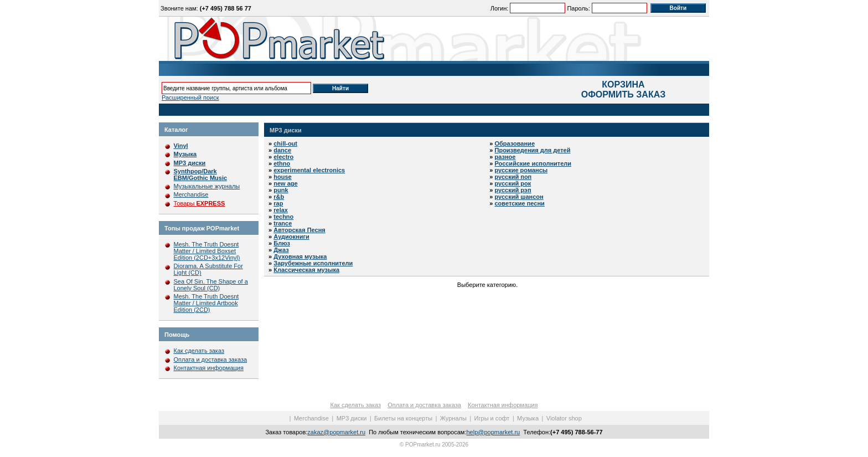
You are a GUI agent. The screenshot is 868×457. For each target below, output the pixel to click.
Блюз (282, 243)
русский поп (513, 177)
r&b (279, 197)
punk (281, 190)
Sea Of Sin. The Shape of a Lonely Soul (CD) (211, 285)
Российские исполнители (533, 163)
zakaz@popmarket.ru (336, 432)
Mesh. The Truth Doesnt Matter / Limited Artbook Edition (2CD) (206, 303)
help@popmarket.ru (493, 432)
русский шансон (519, 197)
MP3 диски (286, 130)
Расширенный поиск (190, 97)
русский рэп (513, 190)
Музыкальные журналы (207, 186)
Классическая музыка (306, 270)
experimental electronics (309, 170)
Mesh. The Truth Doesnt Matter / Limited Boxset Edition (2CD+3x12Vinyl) (207, 251)
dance (282, 150)
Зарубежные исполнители (313, 263)
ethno (282, 163)
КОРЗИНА (623, 84)
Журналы (453, 418)
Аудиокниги (291, 237)
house (282, 177)
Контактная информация (209, 368)
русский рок (513, 183)
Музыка (528, 418)
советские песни (520, 203)
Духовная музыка (300, 256)
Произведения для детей (533, 150)
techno (283, 217)
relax (281, 210)
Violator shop (564, 418)
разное (505, 157)
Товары (200, 203)
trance (283, 223)
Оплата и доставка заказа (211, 360)
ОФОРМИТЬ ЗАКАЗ (623, 94)
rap (278, 203)
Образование (515, 143)
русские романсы (521, 170)
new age (285, 183)
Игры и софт (492, 418)
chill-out (285, 143)
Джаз (281, 250)
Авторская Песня (299, 230)
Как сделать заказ (199, 351)
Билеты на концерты (403, 418)
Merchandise (191, 194)
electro (283, 157)
